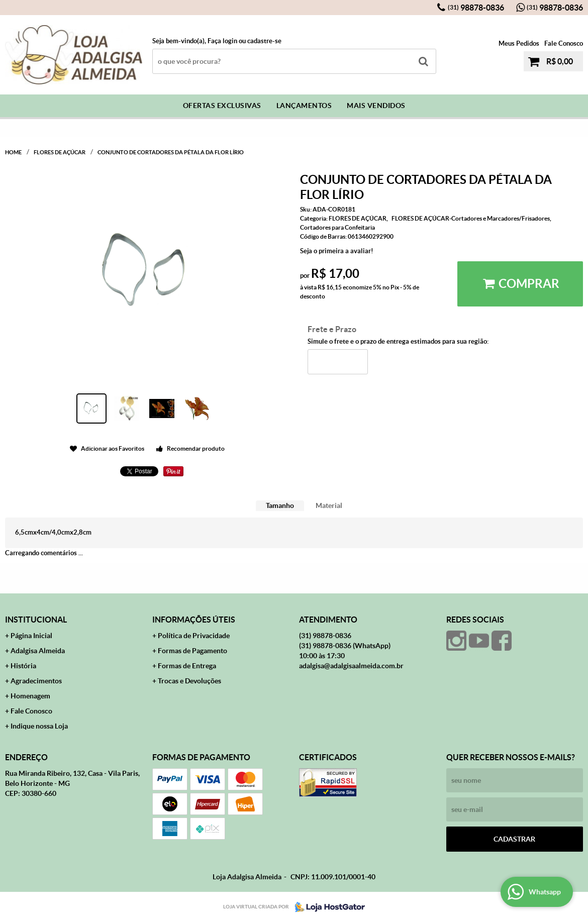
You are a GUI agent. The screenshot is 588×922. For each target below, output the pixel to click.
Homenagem (30, 696)
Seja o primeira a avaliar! (337, 251)
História (23, 666)
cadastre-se (264, 41)
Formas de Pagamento (192, 651)
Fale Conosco (564, 43)
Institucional (36, 620)
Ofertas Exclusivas (222, 106)
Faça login (222, 41)
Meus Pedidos (519, 43)
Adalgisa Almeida (38, 651)
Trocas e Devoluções (189, 681)
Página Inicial (31, 636)
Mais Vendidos (376, 106)
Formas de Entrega (187, 666)
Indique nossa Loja (39, 726)
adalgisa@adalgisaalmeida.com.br (351, 666)
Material (329, 505)
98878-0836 (476, 8)
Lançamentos (304, 106)
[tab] (280, 506)
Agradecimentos (36, 681)
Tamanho (280, 505)
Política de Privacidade (194, 636)
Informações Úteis (194, 620)
